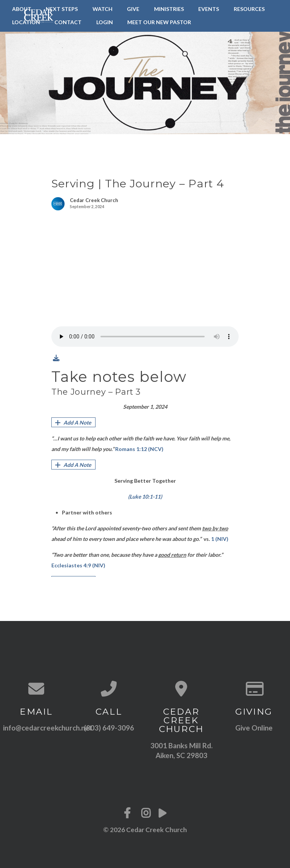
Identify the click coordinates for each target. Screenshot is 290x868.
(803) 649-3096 (109, 728)
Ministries (169, 9)
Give (133, 9)
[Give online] (254, 689)
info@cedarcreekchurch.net (48, 728)
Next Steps (62, 9)
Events (209, 9)
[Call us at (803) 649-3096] (109, 689)
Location (26, 22)
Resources (249, 9)
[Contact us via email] (36, 689)
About (22, 9)
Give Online (254, 728)
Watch (103, 9)
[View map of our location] (181, 689)
